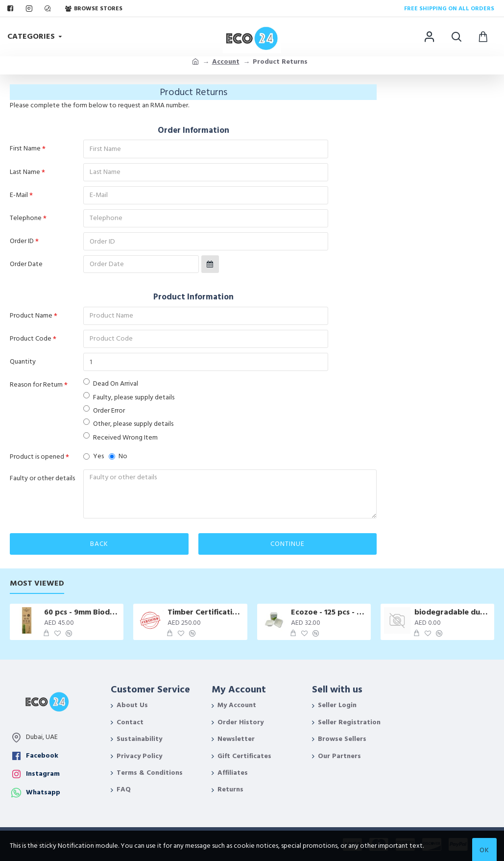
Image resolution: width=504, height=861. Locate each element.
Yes (94, 460)
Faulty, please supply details (129, 401)
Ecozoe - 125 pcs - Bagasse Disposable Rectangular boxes (329, 612)
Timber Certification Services (206, 612)
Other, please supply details (128, 427)
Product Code (31, 341)
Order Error (104, 414)
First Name (25, 148)
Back (99, 548)
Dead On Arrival (111, 387)
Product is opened (37, 460)
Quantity (23, 365)
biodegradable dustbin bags (453, 612)
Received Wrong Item (120, 441)
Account (226, 62)
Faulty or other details (42, 482)
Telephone (26, 219)
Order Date (26, 266)
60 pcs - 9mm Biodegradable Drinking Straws (82, 612)
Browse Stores (94, 9)
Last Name (25, 172)
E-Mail (19, 196)
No (118, 460)
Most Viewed (37, 583)
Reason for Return (36, 388)
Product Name (31, 318)
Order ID (22, 243)
